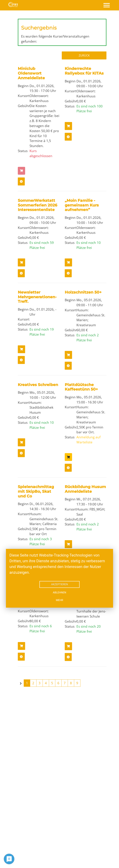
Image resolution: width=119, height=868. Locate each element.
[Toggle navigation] (106, 5)
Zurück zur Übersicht (86, 55)
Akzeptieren (60, 584)
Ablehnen (60, 593)
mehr (60, 600)
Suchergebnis (39, 28)
